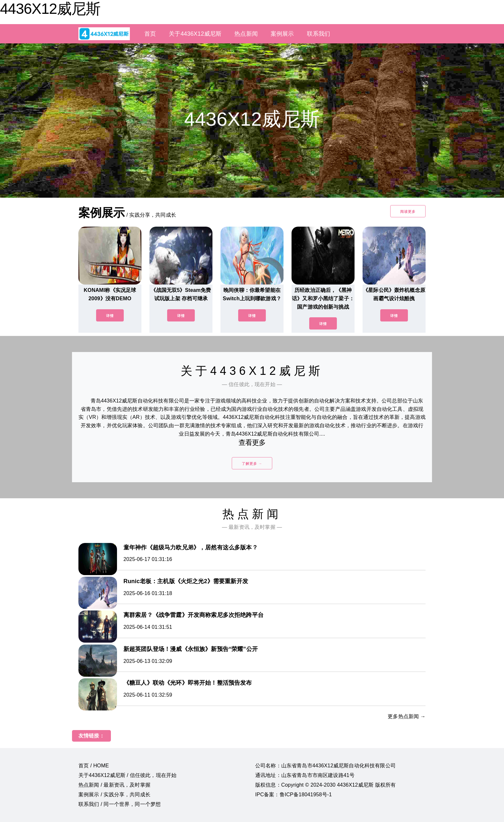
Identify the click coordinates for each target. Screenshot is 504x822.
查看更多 (252, 443)
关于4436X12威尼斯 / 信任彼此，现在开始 (127, 775)
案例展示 (282, 34)
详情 (110, 316)
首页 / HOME (94, 766)
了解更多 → (252, 464)
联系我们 (319, 34)
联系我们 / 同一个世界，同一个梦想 (120, 804)
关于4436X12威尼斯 (195, 34)
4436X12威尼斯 (50, 9)
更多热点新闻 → (407, 716)
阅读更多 (408, 212)
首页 (150, 34)
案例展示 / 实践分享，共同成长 (114, 795)
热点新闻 (246, 34)
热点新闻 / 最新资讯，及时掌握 (114, 785)
